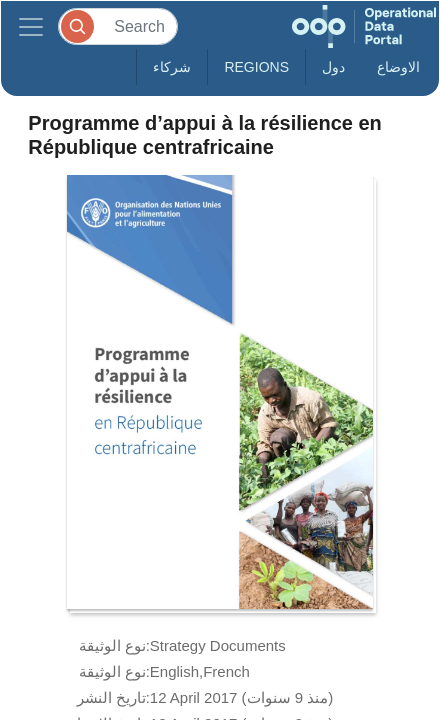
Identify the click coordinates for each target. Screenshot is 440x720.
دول (333, 67)
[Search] (118, 26)
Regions (256, 67)
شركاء (172, 67)
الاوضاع (398, 67)
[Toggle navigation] (31, 26)
